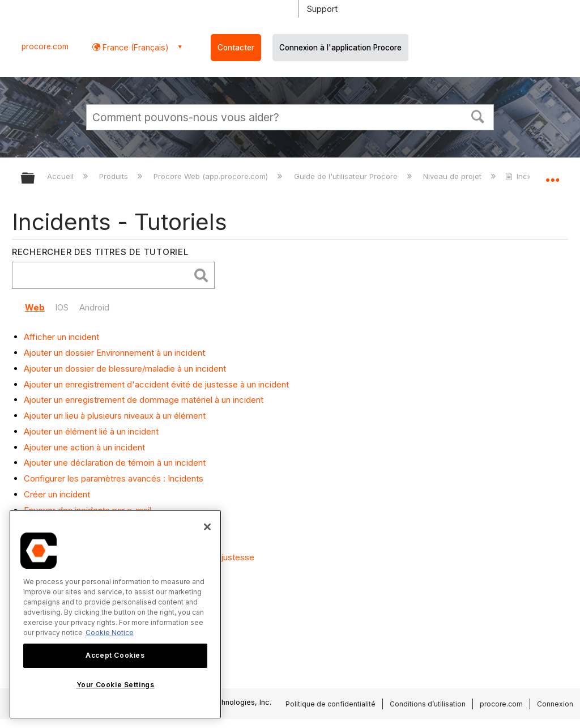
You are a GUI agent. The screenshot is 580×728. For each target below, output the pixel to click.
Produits (115, 176)
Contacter (236, 48)
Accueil (61, 176)
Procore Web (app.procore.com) (212, 176)
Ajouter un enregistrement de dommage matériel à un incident (144, 400)
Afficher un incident (61, 337)
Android (94, 307)
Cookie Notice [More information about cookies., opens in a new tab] (110, 633)
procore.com (45, 46)
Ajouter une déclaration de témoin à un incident (115, 463)
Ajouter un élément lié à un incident (91, 431)
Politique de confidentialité (330, 704)
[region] (115, 614)
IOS (62, 307)
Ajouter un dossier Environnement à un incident (114, 353)
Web (35, 307)
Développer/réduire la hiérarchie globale (35, 179)
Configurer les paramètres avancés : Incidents (114, 478)
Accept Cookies (115, 655)
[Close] (207, 527)
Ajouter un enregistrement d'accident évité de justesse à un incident (156, 384)
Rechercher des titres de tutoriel (100, 252)
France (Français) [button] (135, 47)
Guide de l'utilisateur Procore (347, 176)
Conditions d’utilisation (428, 704)
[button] (478, 116)
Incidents (528, 176)
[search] (104, 276)
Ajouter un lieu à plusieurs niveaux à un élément (115, 416)
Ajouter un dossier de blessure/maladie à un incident (125, 369)
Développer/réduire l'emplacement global (552, 174)
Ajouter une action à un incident (84, 447)
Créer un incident (57, 494)
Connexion (555, 704)
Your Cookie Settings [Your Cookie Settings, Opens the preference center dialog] (116, 685)
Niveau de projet (453, 176)
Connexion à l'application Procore (340, 48)
